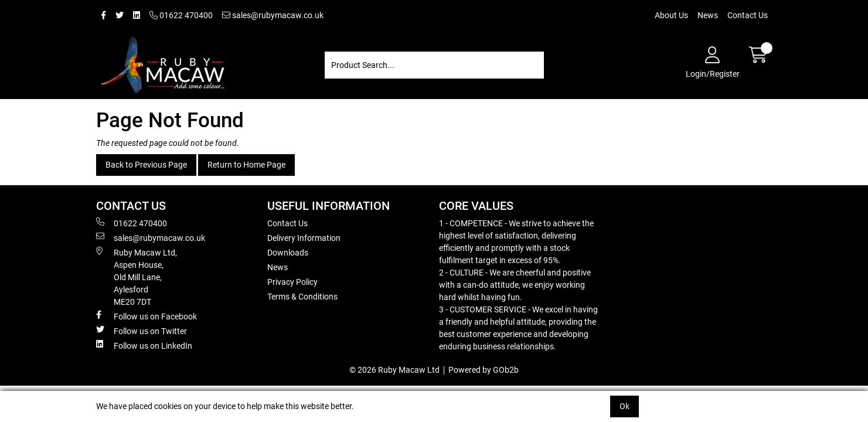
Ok (624, 406)
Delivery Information (304, 238)
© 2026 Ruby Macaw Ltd (394, 370)
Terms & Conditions (302, 297)
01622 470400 (181, 15)
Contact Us (748, 15)
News (708, 15)
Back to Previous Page (146, 165)
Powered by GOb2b (484, 370)
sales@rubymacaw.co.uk (273, 15)
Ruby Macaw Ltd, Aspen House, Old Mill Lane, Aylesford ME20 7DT (137, 277)
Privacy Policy (292, 282)
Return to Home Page (246, 165)
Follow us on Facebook (147, 316)
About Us (671, 15)
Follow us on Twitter (142, 331)
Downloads (288, 253)
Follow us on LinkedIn (144, 345)
